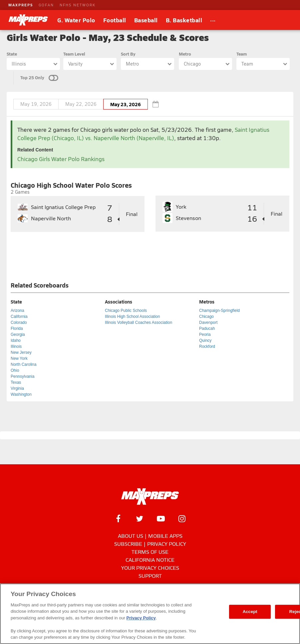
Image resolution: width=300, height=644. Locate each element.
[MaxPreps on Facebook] (118, 519)
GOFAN (46, 5)
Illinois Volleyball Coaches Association (139, 322)
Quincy (205, 340)
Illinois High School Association (132, 317)
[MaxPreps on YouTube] (161, 519)
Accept (250, 612)
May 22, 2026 (81, 104)
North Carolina (23, 364)
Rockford (207, 346)
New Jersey (21, 352)
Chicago (206, 317)
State (12, 54)
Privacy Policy (167, 544)
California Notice (150, 560)
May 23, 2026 (126, 104)
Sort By (128, 54)
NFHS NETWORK (78, 5)
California (19, 317)
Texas (16, 382)
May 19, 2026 (36, 104)
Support (150, 576)
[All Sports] (213, 20)
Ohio (15, 370)
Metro (185, 54)
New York (19, 358)
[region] (150, 614)
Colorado (19, 322)
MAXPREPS (21, 5)
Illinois (16, 346)
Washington (21, 394)
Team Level (74, 54)
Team (242, 54)
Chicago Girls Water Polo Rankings (61, 159)
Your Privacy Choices (150, 568)
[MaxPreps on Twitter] (140, 519)
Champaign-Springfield (219, 311)
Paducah (207, 328)
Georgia (18, 334)
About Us (131, 536)
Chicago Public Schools (126, 311)
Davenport (208, 322)
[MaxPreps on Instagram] (182, 519)
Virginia (17, 388)
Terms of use (150, 552)
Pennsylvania (22, 376)
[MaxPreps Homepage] (150, 497)
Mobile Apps (165, 536)
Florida (17, 328)
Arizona (17, 311)
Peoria (205, 334)
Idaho (16, 340)
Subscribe (128, 544)
